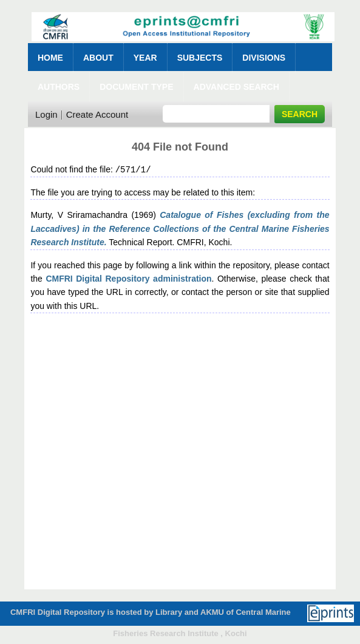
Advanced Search (236, 87)
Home (50, 58)
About (98, 58)
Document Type (136, 87)
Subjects (200, 58)
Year (145, 58)
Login (46, 114)
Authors (59, 87)
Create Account (97, 114)
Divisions (264, 58)
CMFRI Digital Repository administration (128, 278)
